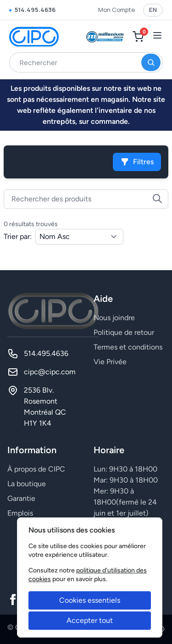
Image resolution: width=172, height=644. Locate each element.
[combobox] (86, 62)
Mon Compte (117, 10)
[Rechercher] (151, 62)
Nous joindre (114, 318)
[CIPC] (34, 37)
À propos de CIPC (36, 469)
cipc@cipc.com (50, 372)
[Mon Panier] (138, 37)
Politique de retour (124, 332)
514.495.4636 (32, 10)
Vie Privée (110, 362)
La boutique (27, 484)
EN (153, 10)
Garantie (21, 498)
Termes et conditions (128, 347)
